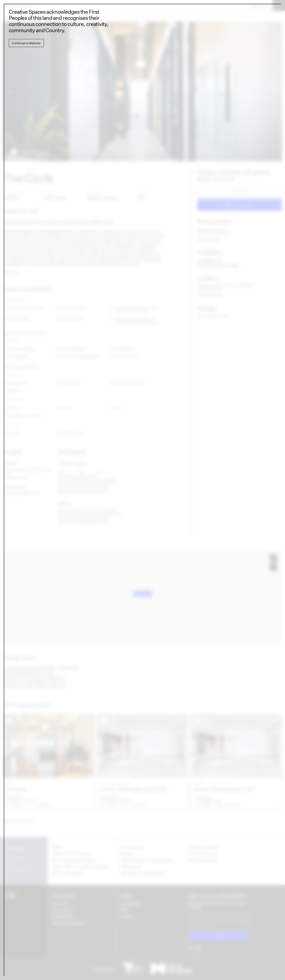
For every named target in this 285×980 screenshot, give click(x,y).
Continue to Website (26, 43)
